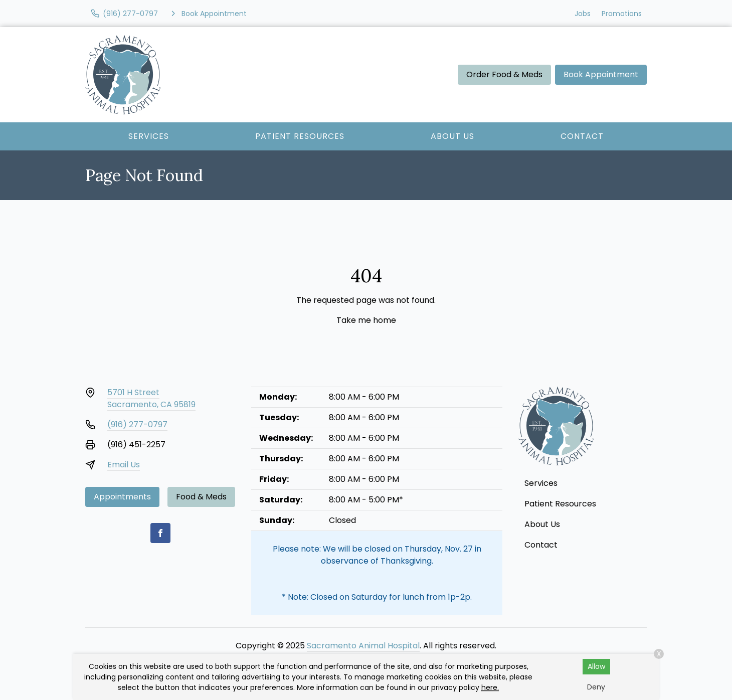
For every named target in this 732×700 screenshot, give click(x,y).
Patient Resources (300, 136)
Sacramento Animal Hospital (363, 646)
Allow (596, 666)
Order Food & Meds (504, 74)
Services (149, 136)
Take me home (366, 320)
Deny (596, 687)
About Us (452, 136)
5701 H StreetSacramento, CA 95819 (151, 398)
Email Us (124, 465)
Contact (582, 136)
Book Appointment (601, 74)
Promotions (622, 14)
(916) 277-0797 (137, 424)
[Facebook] (160, 533)
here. (490, 687)
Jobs (583, 14)
